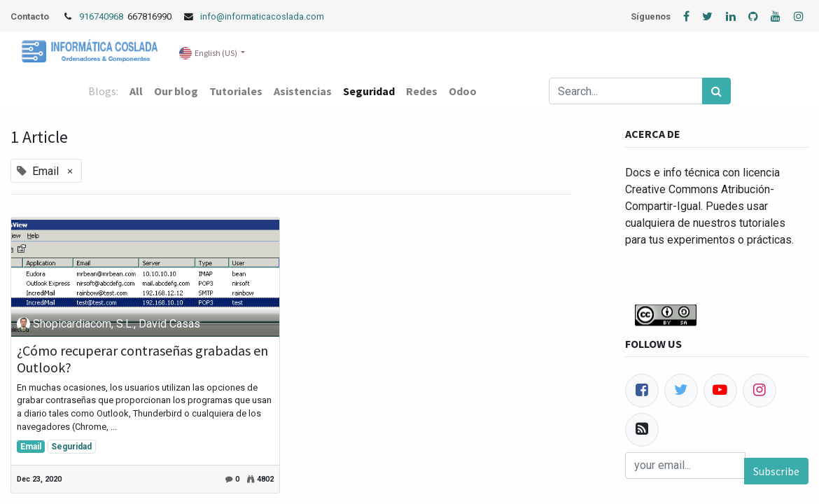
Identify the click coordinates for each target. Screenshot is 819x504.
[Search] (716, 91)
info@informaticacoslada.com (262, 16)
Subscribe (776, 471)
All (136, 91)
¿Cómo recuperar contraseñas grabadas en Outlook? (142, 359)
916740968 (102, 16)
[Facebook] (642, 391)
